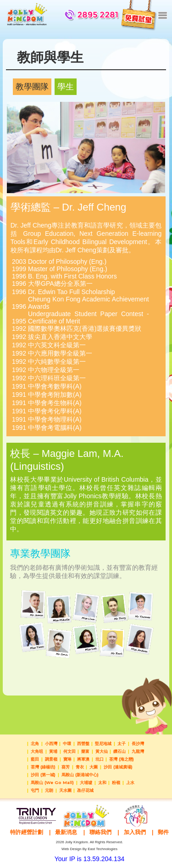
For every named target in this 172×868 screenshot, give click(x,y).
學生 (66, 87)
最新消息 (66, 832)
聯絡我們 (100, 832)
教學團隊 (32, 87)
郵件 (163, 832)
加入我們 (135, 832)
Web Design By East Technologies (89, 849)
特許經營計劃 (27, 832)
